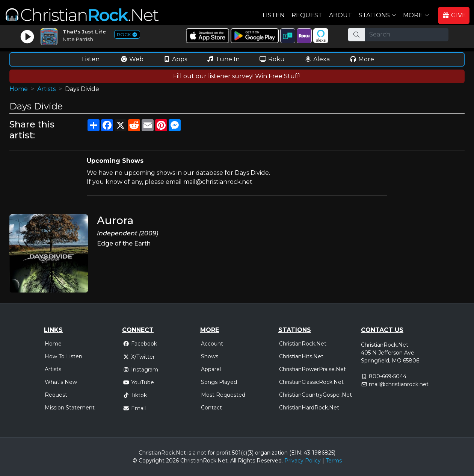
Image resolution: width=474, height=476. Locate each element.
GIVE (454, 15)
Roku (272, 59)
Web (132, 59)
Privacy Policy (303, 461)
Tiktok (135, 395)
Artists (46, 89)
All (233, 461)
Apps (175, 59)
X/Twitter (139, 357)
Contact (211, 408)
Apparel (211, 369)
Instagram (140, 370)
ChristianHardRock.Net (309, 408)
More (362, 59)
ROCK (127, 34)
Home (19, 89)
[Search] (407, 35)
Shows (210, 356)
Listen (274, 15)
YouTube (138, 382)
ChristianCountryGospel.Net (315, 395)
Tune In (223, 59)
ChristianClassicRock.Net (311, 382)
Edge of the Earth (124, 243)
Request (307, 15)
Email (134, 408)
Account (212, 344)
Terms (334, 461)
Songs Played (219, 382)
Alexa (317, 59)
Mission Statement (70, 408)
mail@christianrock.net (399, 384)
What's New (61, 382)
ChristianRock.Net (303, 344)
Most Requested (223, 395)
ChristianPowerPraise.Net (312, 369)
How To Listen (63, 356)
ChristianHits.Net (301, 356)
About (340, 15)
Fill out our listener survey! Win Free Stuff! (237, 76)
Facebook (140, 344)
